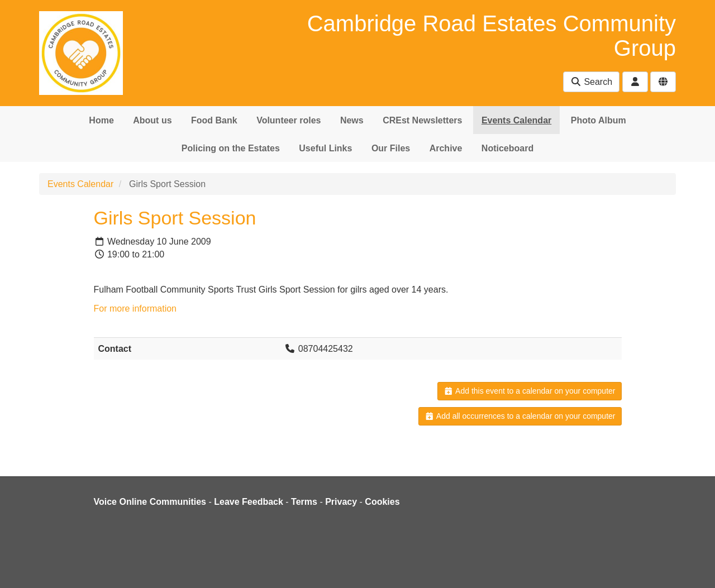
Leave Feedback (249, 502)
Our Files (391, 148)
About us (152, 120)
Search (591, 82)
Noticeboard (507, 148)
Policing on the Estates (231, 148)
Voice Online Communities (150, 502)
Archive (446, 148)
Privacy (341, 502)
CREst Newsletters (422, 120)
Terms (304, 502)
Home (101, 120)
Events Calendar (516, 120)
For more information (135, 309)
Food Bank (214, 120)
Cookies (382, 502)
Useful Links (325, 148)
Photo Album (599, 120)
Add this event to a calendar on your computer (529, 391)
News (352, 120)
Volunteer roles (289, 120)
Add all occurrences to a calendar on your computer (520, 416)
